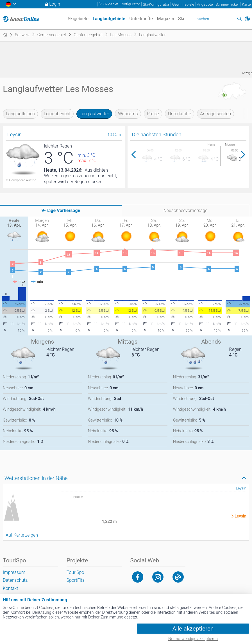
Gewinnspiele (183, 4)
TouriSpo (75, 572)
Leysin (241, 488)
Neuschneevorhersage (185, 211)
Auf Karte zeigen (22, 535)
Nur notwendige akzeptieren (193, 639)
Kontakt (10, 588)
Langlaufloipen (20, 114)
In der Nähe (247, 19)
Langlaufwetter (94, 114)
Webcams (128, 114)
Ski (181, 19)
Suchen (239, 19)
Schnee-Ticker (227, 4)
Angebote (205, 4)
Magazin (166, 19)
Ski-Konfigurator (156, 4)
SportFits (76, 580)
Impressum (14, 572)
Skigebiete (78, 19)
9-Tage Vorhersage (61, 211)
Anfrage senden (215, 114)
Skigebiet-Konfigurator (122, 4)
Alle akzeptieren (193, 629)
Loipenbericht (57, 114)
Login (55, 4)
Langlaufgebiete (109, 19)
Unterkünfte (180, 114)
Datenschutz (15, 580)
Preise (153, 114)
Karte (246, 4)
